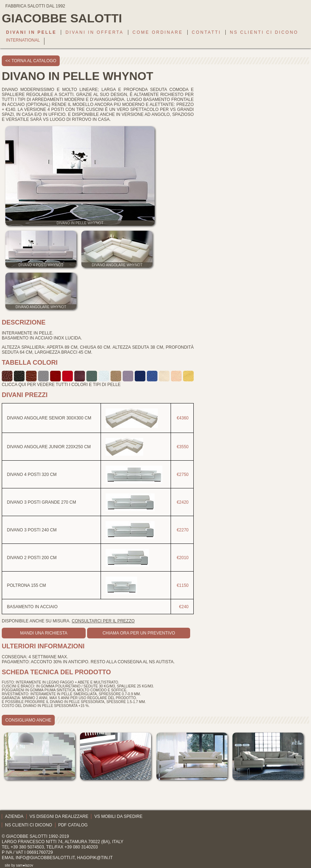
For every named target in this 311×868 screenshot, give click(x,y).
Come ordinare (158, 32)
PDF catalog (73, 825)
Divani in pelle (31, 32)
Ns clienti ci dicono (264, 32)
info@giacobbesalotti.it (45, 858)
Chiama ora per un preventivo (139, 633)
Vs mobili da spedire (118, 816)
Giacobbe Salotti (27, 836)
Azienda (14, 816)
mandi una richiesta (44, 633)
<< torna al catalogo (31, 61)
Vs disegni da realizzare (59, 816)
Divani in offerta (95, 32)
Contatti (207, 32)
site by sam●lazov (19, 865)
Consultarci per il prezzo (103, 621)
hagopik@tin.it (95, 858)
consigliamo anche (28, 720)
